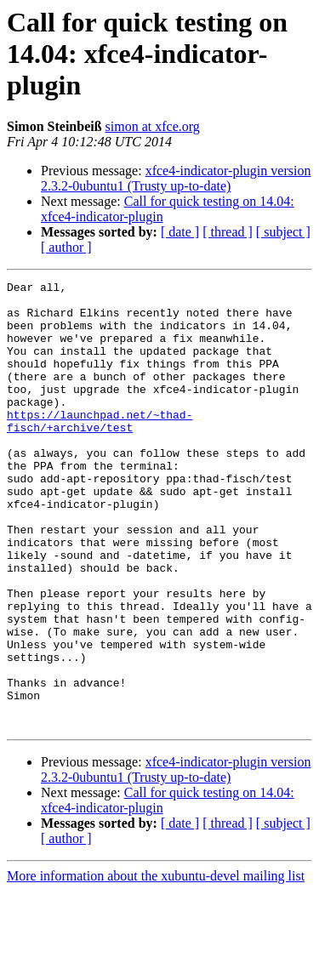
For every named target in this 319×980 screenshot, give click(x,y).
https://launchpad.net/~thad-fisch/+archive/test (100, 450)
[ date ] (180, 232)
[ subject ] (283, 232)
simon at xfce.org (153, 126)
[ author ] (66, 247)
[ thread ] (228, 232)
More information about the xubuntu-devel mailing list (156, 965)
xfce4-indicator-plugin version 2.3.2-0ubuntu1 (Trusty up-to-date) (176, 178)
